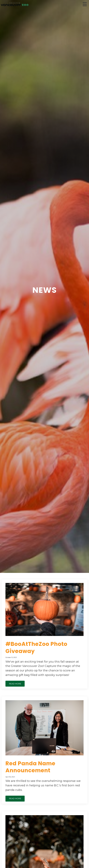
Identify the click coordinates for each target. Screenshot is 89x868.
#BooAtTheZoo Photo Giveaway (36, 647)
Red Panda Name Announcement (30, 767)
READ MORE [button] (15, 684)
